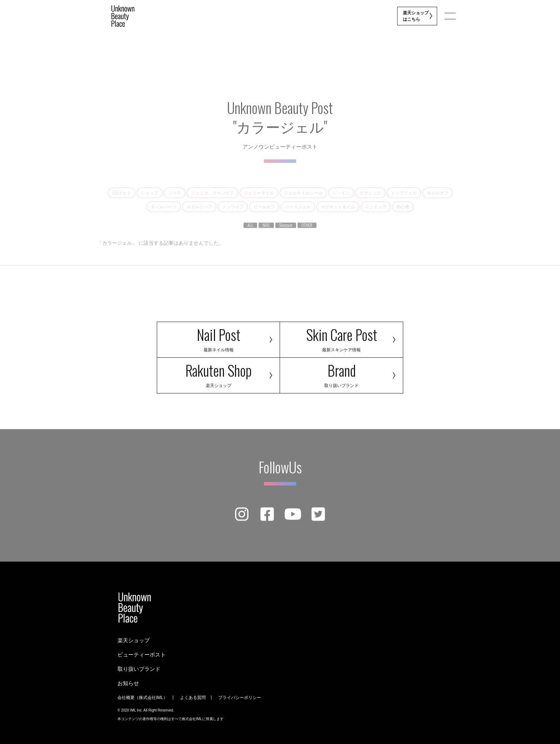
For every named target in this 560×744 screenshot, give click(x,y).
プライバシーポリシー (240, 698)
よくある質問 (193, 698)
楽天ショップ (134, 640)
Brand (341, 374)
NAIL (266, 232)
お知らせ (128, 683)
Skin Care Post (341, 338)
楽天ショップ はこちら (416, 16)
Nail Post (218, 338)
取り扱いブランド (139, 669)
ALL (250, 232)
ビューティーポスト (142, 655)
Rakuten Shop (218, 374)
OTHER (307, 232)
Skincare (286, 232)
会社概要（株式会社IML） (142, 698)
